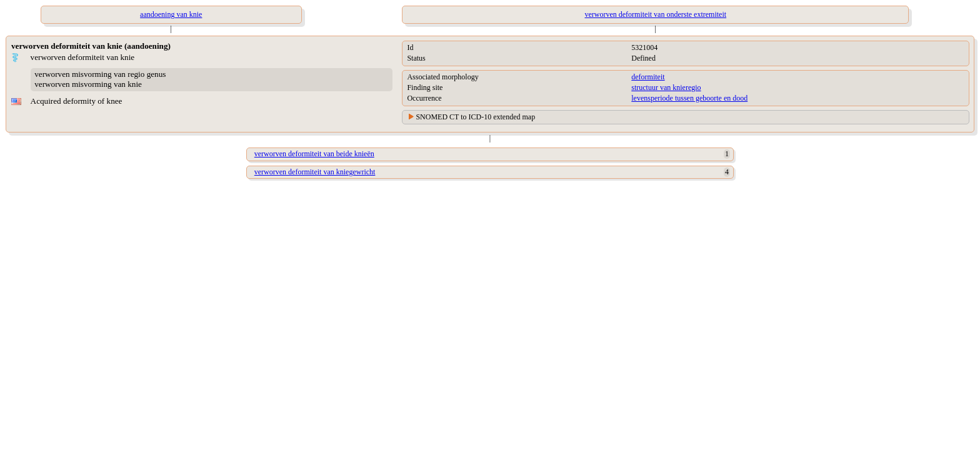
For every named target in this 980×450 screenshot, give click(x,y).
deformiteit (648, 77)
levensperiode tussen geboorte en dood (689, 98)
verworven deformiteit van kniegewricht (315, 172)
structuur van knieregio (666, 87)
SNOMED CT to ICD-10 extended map (475, 117)
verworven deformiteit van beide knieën (314, 154)
